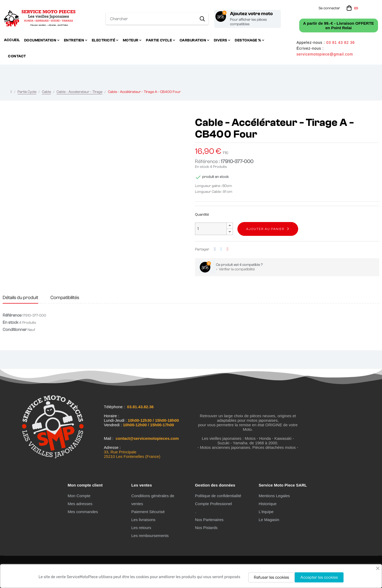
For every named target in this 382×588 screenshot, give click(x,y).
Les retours (141, 528)
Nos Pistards (206, 528)
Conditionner (15, 330)
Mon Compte (79, 496)
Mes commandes (83, 512)
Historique (268, 504)
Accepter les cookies (319, 577)
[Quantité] (211, 229)
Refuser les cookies (272, 577)
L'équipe (266, 512)
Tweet (221, 249)
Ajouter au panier (265, 229)
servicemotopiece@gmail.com (325, 54)
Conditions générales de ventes (153, 500)
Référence (12, 315)
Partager (215, 249)
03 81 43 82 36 (340, 42)
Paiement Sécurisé (148, 512)
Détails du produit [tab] (20, 298)
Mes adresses (80, 504)
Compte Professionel (213, 504)
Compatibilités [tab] (65, 298)
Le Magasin (269, 520)
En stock (202, 167)
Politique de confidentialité (218, 496)
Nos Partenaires (209, 520)
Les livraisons (143, 520)
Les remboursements (150, 536)
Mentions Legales (274, 496)
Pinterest (228, 249)
